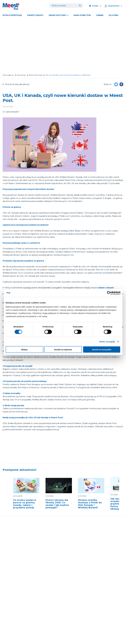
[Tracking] (81, 6)
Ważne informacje (35, 75)
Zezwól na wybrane (63, 350)
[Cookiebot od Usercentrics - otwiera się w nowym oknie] (109, 293)
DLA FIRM (113, 15)
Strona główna (8, 75)
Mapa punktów (82, 15)
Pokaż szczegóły (107, 341)
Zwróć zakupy (35, 15)
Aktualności (21, 75)
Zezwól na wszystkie (102, 350)
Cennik (100, 15)
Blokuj (24, 350)
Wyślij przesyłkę (12, 15)
